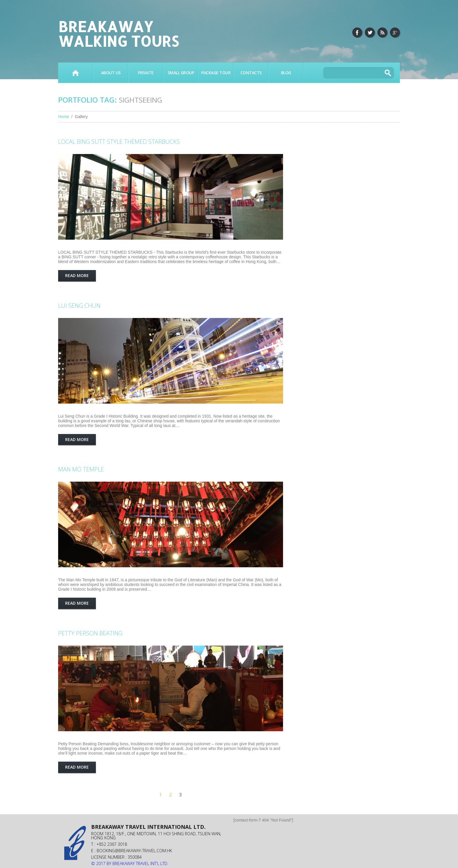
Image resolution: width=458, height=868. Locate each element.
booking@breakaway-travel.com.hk (134, 851)
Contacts (251, 73)
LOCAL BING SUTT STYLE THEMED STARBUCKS (119, 142)
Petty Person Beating (90, 633)
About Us (111, 73)
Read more (77, 275)
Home (76, 73)
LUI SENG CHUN (79, 306)
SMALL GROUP (181, 73)
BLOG (286, 73)
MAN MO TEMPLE (81, 469)
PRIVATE (146, 73)
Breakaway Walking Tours (118, 34)
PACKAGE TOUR (216, 73)
